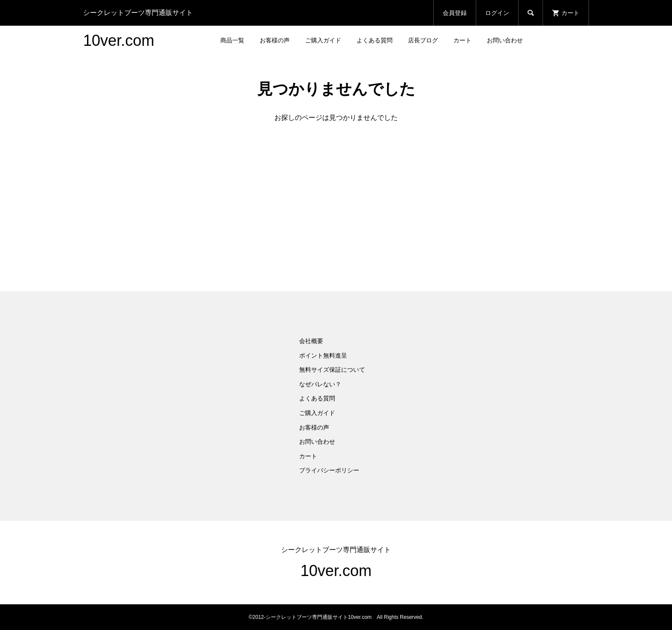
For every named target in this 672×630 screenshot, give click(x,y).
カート (462, 40)
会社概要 (311, 341)
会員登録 (455, 13)
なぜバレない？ (320, 384)
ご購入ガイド (323, 40)
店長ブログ (423, 40)
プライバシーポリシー (329, 470)
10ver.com (119, 40)
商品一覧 (232, 40)
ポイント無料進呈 (323, 355)
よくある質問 (375, 40)
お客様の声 (275, 40)
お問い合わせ (505, 40)
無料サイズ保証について (332, 370)
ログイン (497, 13)
